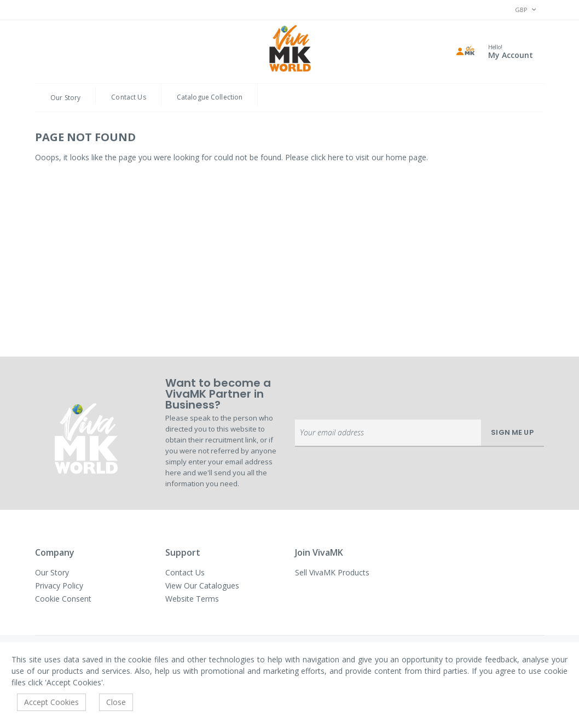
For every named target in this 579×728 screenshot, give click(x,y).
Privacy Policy (59, 586)
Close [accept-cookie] (116, 702)
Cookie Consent (63, 599)
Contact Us (128, 97)
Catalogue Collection (210, 97)
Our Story (65, 98)
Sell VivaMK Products (332, 572)
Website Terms (192, 599)
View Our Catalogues (202, 586)
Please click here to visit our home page (356, 157)
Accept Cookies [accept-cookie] (51, 702)
